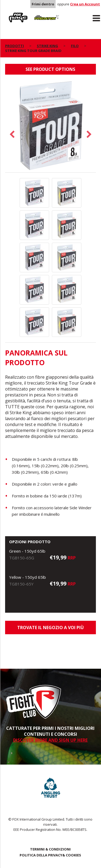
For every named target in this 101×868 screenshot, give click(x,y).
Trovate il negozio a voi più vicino (50, 629)
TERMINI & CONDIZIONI (50, 849)
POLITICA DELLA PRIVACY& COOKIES (50, 855)
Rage (10, 14)
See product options (50, 69)
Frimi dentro (43, 4)
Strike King (47, 46)
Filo (75, 46)
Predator (40, 14)
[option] (51, 126)
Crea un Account (85, 4)
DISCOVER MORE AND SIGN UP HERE (50, 740)
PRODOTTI (15, 46)
